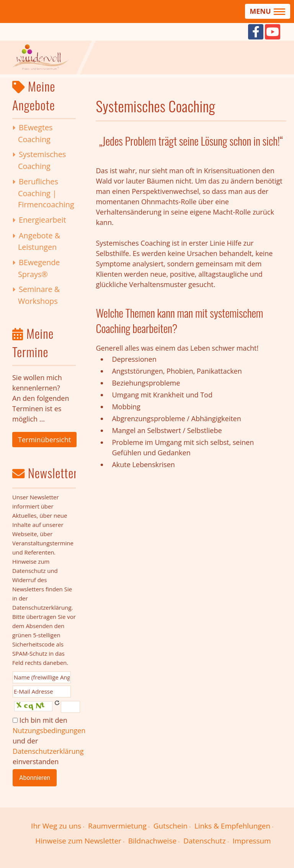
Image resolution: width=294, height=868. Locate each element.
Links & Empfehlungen (232, 826)
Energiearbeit (42, 220)
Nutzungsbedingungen (49, 730)
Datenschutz (205, 841)
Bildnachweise (152, 841)
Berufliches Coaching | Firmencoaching (46, 193)
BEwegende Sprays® (39, 268)
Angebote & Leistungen (39, 241)
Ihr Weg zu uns (56, 826)
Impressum (252, 841)
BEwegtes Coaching (35, 133)
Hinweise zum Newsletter (78, 841)
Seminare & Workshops (39, 295)
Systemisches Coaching (42, 160)
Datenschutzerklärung (48, 751)
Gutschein (171, 826)
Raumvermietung (117, 826)
